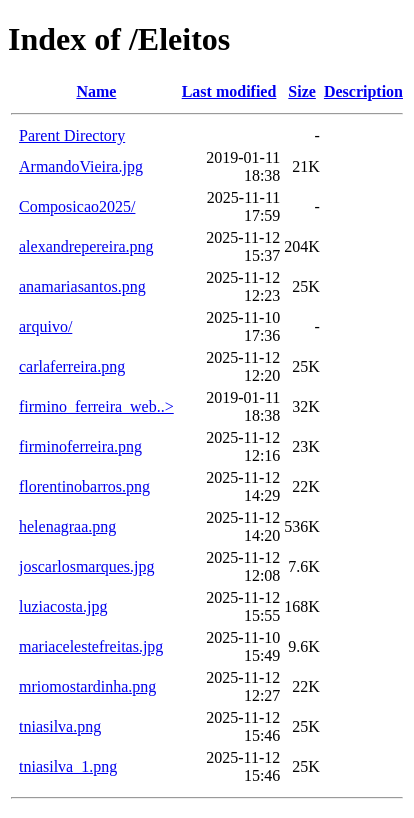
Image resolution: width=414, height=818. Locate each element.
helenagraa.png (67, 526)
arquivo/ (45, 326)
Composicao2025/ (77, 206)
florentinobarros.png (84, 486)
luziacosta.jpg (63, 606)
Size (302, 91)
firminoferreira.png (80, 446)
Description (363, 91)
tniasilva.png (60, 726)
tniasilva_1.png (68, 766)
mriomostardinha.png (87, 686)
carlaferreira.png (72, 366)
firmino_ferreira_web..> (96, 406)
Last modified (229, 91)
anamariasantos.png (82, 286)
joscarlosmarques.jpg (87, 566)
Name (96, 91)
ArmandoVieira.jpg (81, 166)
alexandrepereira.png (86, 246)
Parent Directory (72, 135)
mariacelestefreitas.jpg (91, 646)
